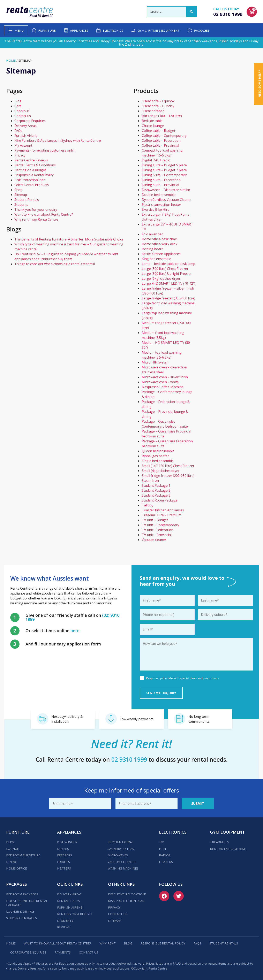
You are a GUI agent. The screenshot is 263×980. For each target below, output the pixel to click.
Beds (10, 842)
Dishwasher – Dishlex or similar (166, 190)
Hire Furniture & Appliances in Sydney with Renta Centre (58, 140)
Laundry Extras (121, 849)
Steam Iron (150, 481)
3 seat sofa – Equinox (158, 101)
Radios (165, 855)
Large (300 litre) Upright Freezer (167, 274)
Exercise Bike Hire (156, 209)
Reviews (64, 927)
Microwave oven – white (160, 382)
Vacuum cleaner (154, 540)
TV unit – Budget (155, 520)
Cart (18, 106)
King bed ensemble (156, 259)
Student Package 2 (156, 490)
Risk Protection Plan (30, 180)
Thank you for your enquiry (36, 209)
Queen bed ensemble (158, 451)
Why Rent (108, 943)
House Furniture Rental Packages (27, 903)
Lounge (13, 849)
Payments (63, 952)
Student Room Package (160, 500)
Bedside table (152, 121)
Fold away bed (153, 234)
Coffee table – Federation (161, 140)
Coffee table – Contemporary (164, 136)
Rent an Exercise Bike (228, 849)
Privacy (20, 155)
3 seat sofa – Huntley (158, 106)
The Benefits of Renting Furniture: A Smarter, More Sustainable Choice (69, 239)
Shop (18, 190)
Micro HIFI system (156, 362)
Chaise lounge (153, 126)
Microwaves (118, 855)
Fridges (63, 862)
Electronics (113, 30)
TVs (162, 842)
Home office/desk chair (159, 239)
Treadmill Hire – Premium (161, 515)
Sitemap (21, 195)
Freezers (65, 855)
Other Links (121, 884)
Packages (202, 30)
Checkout (22, 111)
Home (11, 60)
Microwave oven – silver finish (165, 377)
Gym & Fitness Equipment (159, 30)
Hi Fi (163, 849)
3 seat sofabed (153, 111)
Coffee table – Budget (159, 131)
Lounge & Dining (20, 911)
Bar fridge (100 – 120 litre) (162, 116)
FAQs (18, 131)
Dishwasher (67, 842)
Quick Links (70, 884)
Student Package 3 (156, 495)
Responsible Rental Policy (34, 175)
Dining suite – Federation (161, 180)
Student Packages (21, 918)
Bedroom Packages (22, 894)
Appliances (79, 30)
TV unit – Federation (157, 530)
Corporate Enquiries (30, 121)
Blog (18, 101)
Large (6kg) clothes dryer (161, 278)
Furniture (47, 30)
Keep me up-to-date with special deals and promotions (182, 678)
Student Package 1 (156, 485)
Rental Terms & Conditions (35, 165)
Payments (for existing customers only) (44, 150)
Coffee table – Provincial (160, 145)
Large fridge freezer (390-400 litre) (168, 298)
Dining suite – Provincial (160, 185)
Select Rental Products (32, 185)
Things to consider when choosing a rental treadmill (55, 264)
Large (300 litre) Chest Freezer (165, 269)
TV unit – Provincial (157, 535)
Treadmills (219, 842)
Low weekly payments (137, 719)
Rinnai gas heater (155, 456)
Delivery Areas (25, 126)
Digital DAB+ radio (156, 160)
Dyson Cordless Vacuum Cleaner (167, 200)
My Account (23, 145)
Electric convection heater (161, 205)
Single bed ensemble (158, 461)
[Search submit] (191, 12)
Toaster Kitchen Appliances (163, 510)
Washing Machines (123, 868)
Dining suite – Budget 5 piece (164, 165)
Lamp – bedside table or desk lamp (168, 264)
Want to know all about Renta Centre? (44, 214)
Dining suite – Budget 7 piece (164, 170)
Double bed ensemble (159, 195)
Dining (12, 862)
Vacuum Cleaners (122, 862)
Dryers (63, 849)
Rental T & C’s (68, 901)
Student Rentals (27, 200)
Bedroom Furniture (23, 855)
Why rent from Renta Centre (36, 219)
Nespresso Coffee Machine (163, 387)
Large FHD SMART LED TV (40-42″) (168, 283)
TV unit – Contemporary (160, 525)
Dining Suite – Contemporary (164, 175)
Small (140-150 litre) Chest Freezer (168, 466)
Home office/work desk (160, 244)
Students (21, 205)
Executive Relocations (127, 894)
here (75, 631)
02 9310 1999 (228, 14)
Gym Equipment (227, 832)
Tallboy (148, 505)
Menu (19, 30)
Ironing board (153, 249)
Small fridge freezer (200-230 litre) (168, 476)
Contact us (23, 116)
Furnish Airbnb (26, 136)
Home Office (17, 868)
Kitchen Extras (121, 842)
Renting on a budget (30, 170)
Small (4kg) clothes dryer (161, 471)
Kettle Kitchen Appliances (161, 254)
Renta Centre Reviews (31, 160)
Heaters (64, 868)
